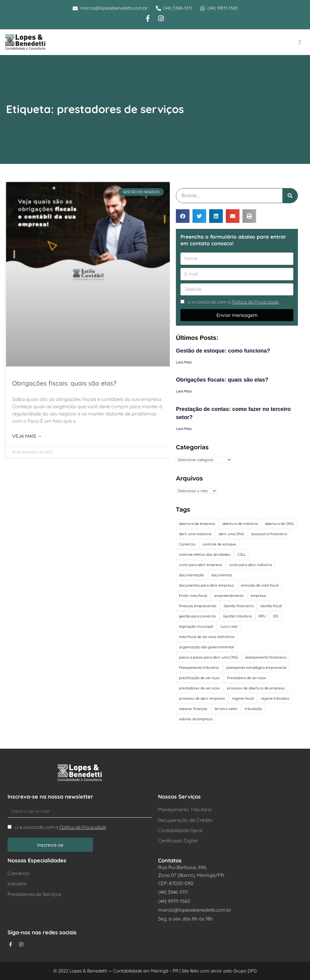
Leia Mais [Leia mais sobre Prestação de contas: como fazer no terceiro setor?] (184, 429)
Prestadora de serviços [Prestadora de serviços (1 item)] (247, 678)
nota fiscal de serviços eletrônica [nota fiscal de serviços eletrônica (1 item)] (207, 637)
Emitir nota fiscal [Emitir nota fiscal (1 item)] (193, 596)
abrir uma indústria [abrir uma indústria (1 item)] (195, 534)
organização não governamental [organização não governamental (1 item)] (206, 647)
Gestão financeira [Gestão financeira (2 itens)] (239, 606)
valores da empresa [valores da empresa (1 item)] (196, 719)
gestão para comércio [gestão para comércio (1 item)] (197, 616)
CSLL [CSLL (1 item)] (242, 554)
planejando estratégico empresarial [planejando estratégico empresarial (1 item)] (256, 667)
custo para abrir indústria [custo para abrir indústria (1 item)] (251, 565)
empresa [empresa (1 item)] (258, 596)
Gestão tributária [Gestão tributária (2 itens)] (237, 616)
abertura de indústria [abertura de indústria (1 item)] (240, 524)
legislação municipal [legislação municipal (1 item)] (196, 626)
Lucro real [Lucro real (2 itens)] (229, 626)
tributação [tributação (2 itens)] (253, 709)
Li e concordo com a (233, 302)
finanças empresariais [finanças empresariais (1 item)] (198, 606)
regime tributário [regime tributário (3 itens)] (275, 698)
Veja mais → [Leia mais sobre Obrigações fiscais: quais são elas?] (27, 436)
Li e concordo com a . (61, 827)
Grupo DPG (245, 971)
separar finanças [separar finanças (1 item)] (193, 709)
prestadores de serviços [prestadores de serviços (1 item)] (199, 688)
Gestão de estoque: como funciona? (223, 351)
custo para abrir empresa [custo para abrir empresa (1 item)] (200, 565)
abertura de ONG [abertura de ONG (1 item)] (279, 524)
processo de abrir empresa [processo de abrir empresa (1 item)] (202, 698)
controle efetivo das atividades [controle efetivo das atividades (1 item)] (205, 554)
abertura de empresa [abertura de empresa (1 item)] (197, 524)
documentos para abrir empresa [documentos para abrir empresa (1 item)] (206, 585)
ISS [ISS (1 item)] (276, 616)
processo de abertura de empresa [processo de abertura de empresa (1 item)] (256, 688)
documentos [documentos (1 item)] (222, 575)
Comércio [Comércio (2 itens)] (187, 544)
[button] (300, 42)
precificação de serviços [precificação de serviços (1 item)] (199, 678)
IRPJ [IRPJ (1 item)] (262, 616)
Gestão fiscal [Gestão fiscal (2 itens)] (271, 606)
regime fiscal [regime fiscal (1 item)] (243, 698)
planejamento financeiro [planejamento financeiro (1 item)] (266, 657)
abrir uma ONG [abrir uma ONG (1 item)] (231, 534)
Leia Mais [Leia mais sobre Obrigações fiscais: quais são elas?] (184, 391)
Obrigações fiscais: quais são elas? (64, 383)
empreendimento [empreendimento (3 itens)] (229, 596)
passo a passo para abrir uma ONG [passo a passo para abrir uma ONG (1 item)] (208, 657)
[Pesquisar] (290, 196)
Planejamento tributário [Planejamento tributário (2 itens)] (199, 667)
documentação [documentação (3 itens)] (191, 575)
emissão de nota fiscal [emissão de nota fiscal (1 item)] (260, 585)
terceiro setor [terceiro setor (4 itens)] (226, 709)
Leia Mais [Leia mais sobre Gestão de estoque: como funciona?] (184, 362)
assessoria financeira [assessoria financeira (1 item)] (269, 534)
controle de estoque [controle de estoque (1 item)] (219, 544)
